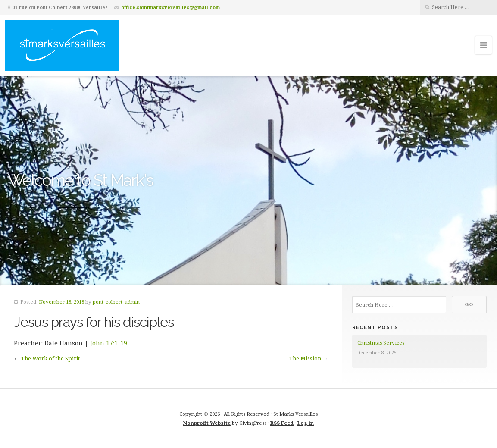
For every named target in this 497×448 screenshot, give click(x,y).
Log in (306, 423)
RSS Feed (282, 423)
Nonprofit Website (207, 423)
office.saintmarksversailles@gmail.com (170, 7)
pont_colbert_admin (116, 302)
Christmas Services (381, 343)
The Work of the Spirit (50, 358)
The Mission (305, 358)
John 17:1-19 (109, 343)
